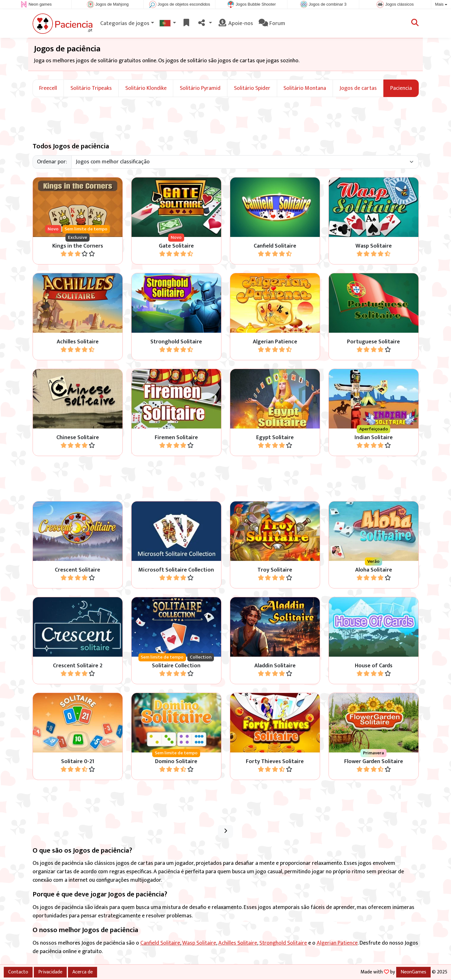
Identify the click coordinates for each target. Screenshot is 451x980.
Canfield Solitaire (160, 943)
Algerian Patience (337, 943)
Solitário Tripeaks (91, 88)
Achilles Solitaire (238, 943)
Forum (272, 23)
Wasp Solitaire (199, 943)
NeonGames (413, 972)
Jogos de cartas (358, 88)
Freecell (48, 88)
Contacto (18, 972)
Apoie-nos (235, 23)
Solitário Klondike (146, 88)
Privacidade (50, 972)
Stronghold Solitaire (283, 943)
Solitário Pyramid (200, 88)
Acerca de (83, 972)
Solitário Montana (305, 88)
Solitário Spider (252, 88)
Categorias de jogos (125, 23)
